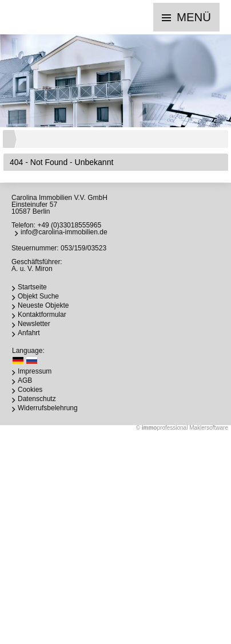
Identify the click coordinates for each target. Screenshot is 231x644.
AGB (25, 380)
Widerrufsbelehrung (48, 408)
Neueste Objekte (43, 305)
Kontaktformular (42, 315)
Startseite (32, 287)
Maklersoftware (209, 428)
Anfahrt (29, 333)
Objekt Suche (38, 296)
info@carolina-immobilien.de (64, 232)
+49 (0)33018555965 (69, 225)
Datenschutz (37, 399)
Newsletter (34, 324)
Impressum (35, 371)
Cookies (30, 390)
